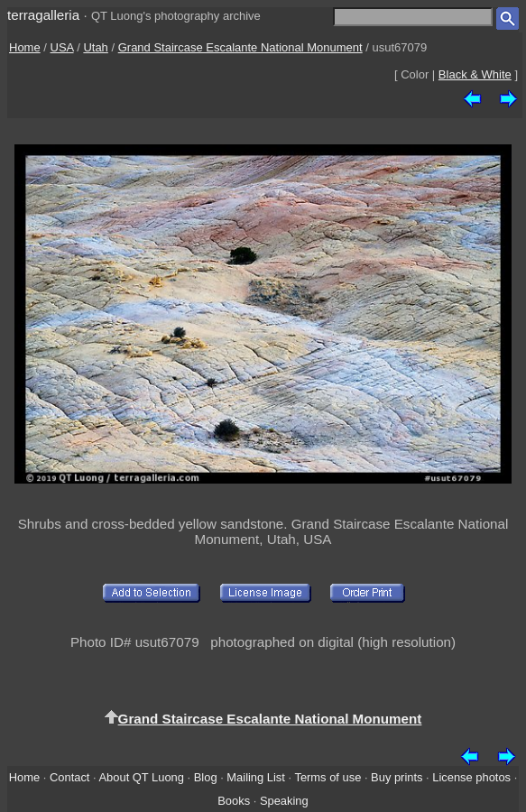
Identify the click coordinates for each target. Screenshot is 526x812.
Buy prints (397, 777)
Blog (206, 777)
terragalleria (43, 15)
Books (234, 801)
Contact (69, 777)
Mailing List (256, 777)
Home (25, 47)
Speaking (284, 801)
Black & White (475, 74)
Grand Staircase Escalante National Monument (240, 47)
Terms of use (328, 777)
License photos (471, 777)
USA (62, 47)
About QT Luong (141, 777)
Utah (95, 47)
